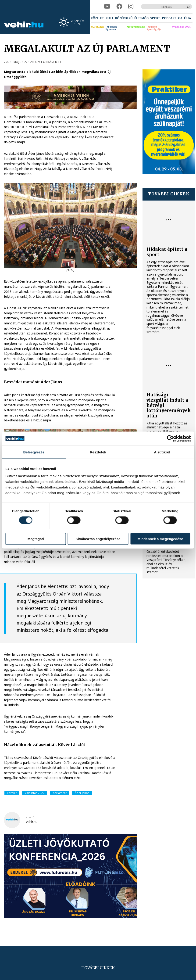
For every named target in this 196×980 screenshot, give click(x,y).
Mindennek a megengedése (160, 539)
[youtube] (107, 7)
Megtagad (36, 539)
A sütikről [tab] (162, 452)
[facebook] (119, 7)
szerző (30, 817)
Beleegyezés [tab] (34, 452)
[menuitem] (97, 18)
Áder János (82, 793)
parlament (60, 793)
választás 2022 (35, 793)
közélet (12, 793)
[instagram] (131, 7)
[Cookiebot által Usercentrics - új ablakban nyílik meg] (170, 438)
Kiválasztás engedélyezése (98, 539)
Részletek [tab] (98, 452)
